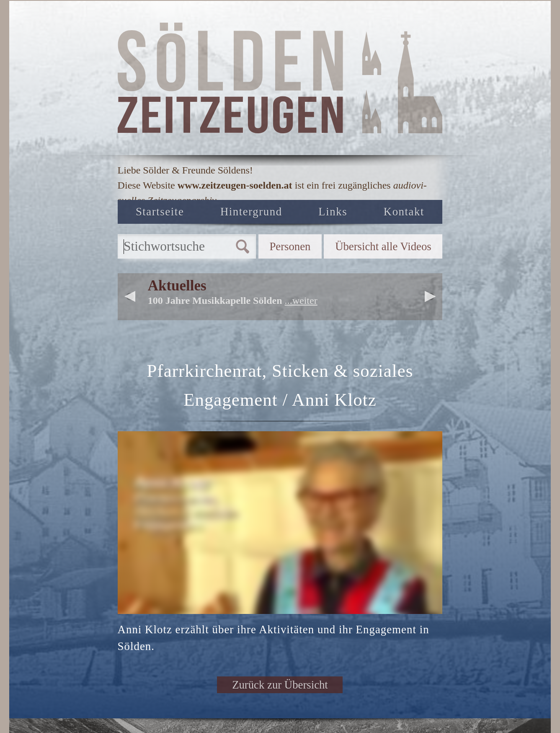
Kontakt (404, 212)
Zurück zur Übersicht (280, 685)
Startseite (160, 212)
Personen (290, 246)
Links (333, 212)
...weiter (301, 300)
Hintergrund (251, 212)
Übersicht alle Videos (383, 246)
